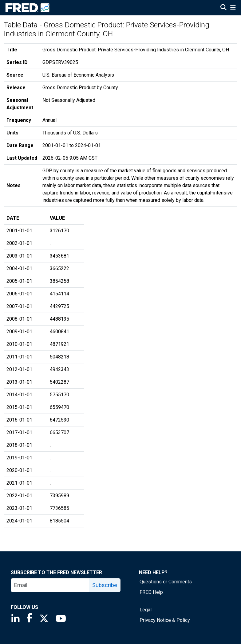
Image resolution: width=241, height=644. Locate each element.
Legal (146, 610)
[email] (50, 585)
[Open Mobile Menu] (233, 8)
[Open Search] (223, 8)
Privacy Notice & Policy (165, 620)
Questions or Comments (166, 582)
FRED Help (151, 592)
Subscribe (105, 585)
